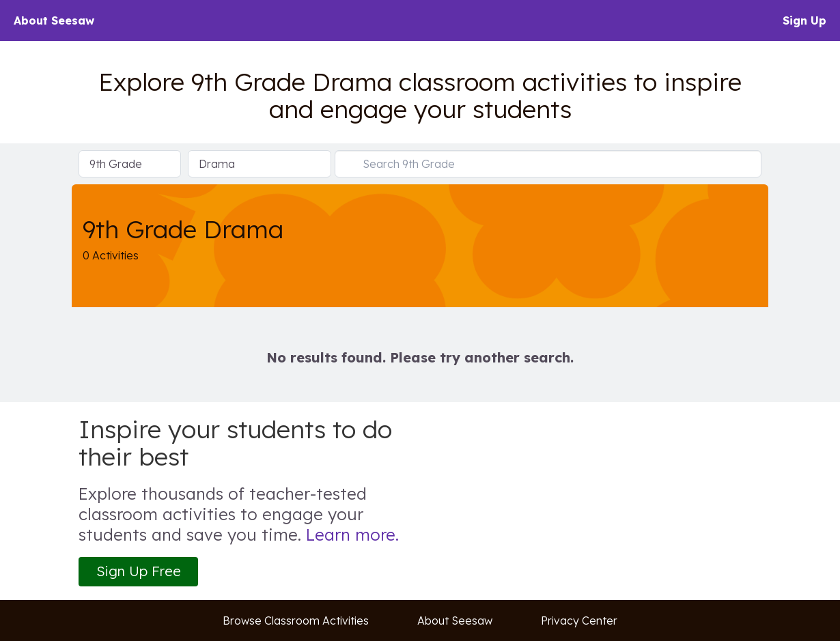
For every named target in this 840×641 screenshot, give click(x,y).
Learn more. (352, 535)
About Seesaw (54, 20)
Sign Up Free (139, 571)
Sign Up (804, 20)
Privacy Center (579, 621)
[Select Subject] (260, 164)
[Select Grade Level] (130, 164)
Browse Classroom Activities (296, 621)
